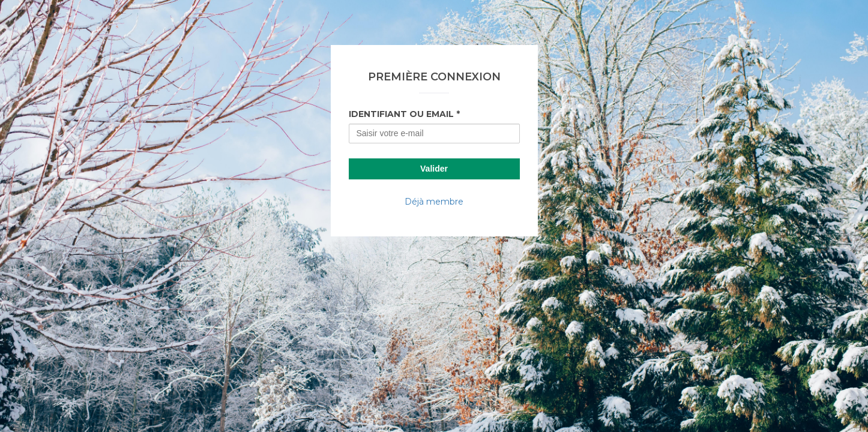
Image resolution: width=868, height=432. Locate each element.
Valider (434, 169)
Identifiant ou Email (401, 114)
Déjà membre (434, 202)
